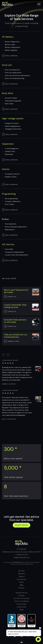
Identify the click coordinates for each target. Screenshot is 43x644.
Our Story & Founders (21, 598)
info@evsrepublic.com (21, 557)
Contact (22, 596)
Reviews (22, 588)
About (21, 582)
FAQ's (22, 610)
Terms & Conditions (21, 601)
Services (21, 571)
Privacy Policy (22, 604)
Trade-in (21, 577)
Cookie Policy (22, 607)
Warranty (21, 574)
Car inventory (22, 579)
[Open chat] (38, 639)
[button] (8, 355)
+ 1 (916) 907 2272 (21, 555)
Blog (21, 585)
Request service (22, 525)
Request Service (22, 593)
